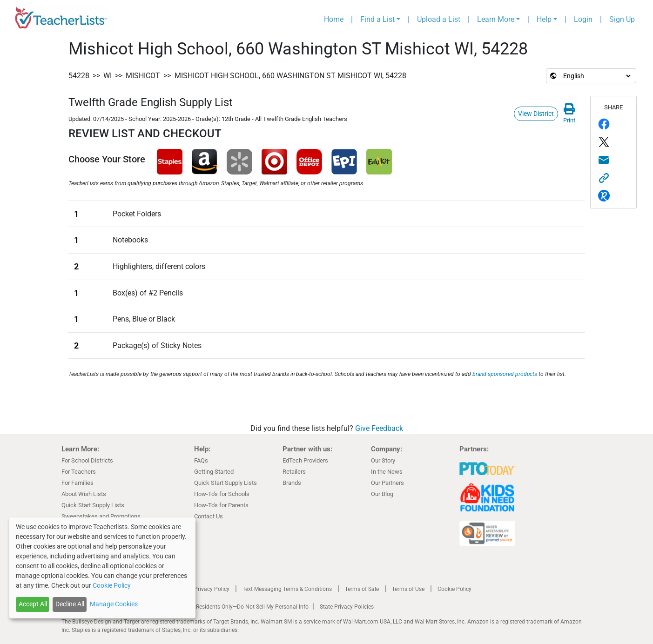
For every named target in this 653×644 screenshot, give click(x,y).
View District (536, 114)
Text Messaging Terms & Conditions (287, 589)
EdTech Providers (305, 460)
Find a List (377, 19)
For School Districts (87, 460)
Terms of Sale (362, 589)
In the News (387, 472)
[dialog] (102, 568)
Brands (292, 483)
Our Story (383, 460)
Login (583, 19)
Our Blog (382, 494)
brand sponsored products (505, 374)
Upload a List (439, 19)
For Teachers (79, 472)
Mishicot (143, 76)
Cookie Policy (454, 589)
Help (544, 19)
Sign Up (622, 19)
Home (334, 19)
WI (108, 76)
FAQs (201, 460)
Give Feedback (379, 428)
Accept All (33, 604)
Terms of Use (408, 589)
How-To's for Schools (222, 494)
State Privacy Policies (347, 607)
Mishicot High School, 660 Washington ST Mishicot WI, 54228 (290, 76)
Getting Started (214, 472)
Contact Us (209, 516)
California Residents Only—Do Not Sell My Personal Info (239, 607)
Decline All (70, 604)
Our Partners (387, 483)
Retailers (294, 472)
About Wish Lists (84, 494)
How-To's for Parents (221, 505)
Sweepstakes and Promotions (101, 516)
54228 (79, 76)
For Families (77, 483)
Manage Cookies (114, 604)
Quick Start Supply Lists (93, 505)
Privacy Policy (212, 589)
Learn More (496, 19)
